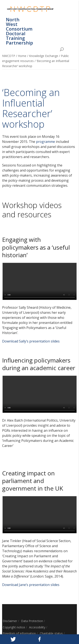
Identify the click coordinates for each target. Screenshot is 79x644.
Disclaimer (10, 621)
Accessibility (37, 627)
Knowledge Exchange (44, 56)
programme (46, 142)
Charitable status (51, 633)
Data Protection (32, 621)
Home (22, 56)
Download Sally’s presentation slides (31, 341)
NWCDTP (9, 56)
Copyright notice (14, 627)
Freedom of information (19, 633)
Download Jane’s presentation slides (31, 585)
